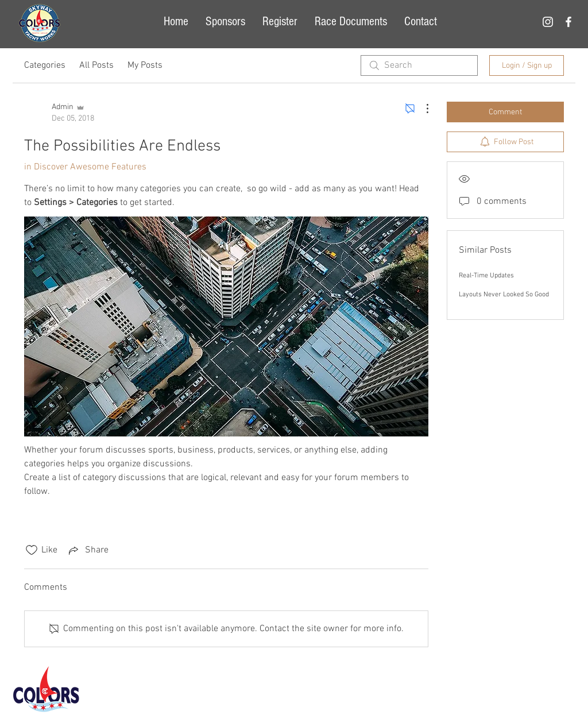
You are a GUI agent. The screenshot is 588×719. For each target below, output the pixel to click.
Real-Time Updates (486, 276)
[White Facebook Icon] (568, 22)
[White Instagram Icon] (548, 22)
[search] (419, 65)
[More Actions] (421, 109)
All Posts (96, 65)
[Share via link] (88, 550)
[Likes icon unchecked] (32, 550)
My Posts (145, 65)
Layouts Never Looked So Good (504, 295)
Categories (45, 65)
